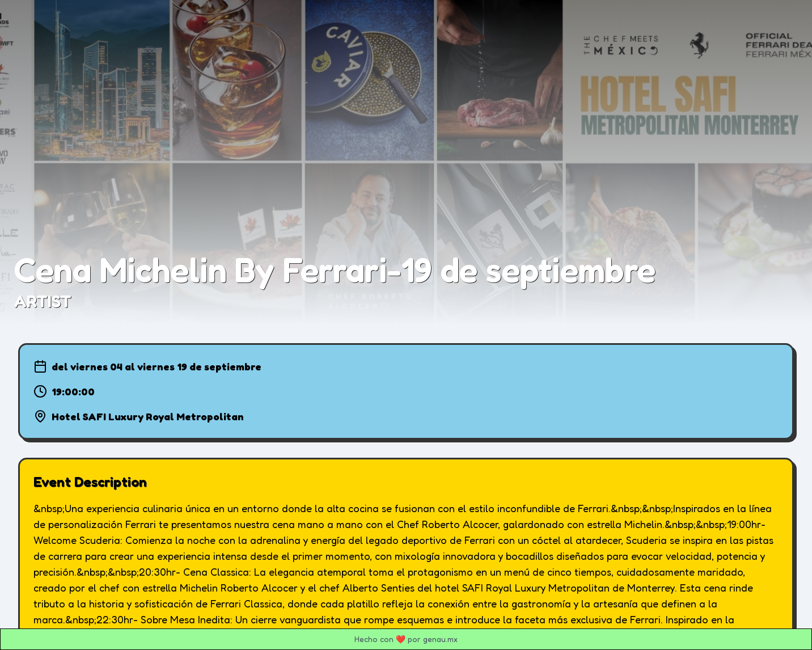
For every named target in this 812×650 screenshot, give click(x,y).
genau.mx (440, 639)
